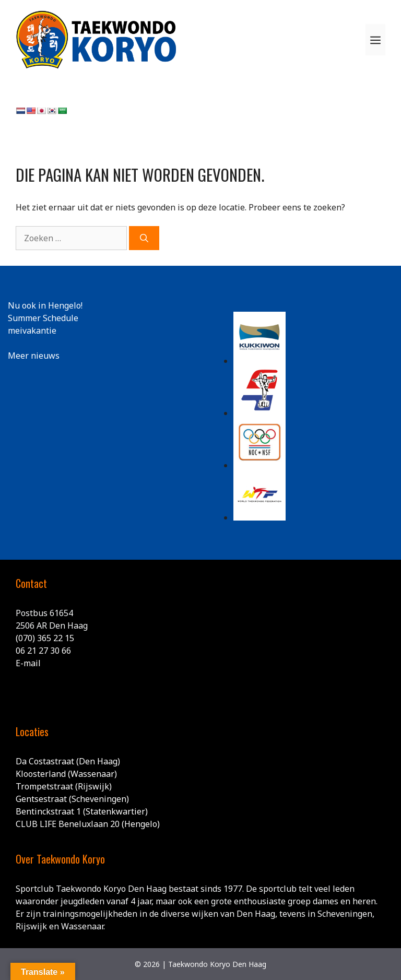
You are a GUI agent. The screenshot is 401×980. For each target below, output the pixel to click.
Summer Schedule (43, 318)
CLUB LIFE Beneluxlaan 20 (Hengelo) (88, 824)
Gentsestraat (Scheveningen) (72, 799)
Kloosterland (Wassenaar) (66, 774)
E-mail (28, 663)
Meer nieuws (34, 356)
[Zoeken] (144, 238)
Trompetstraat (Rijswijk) (64, 786)
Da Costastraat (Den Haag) (68, 761)
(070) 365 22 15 (45, 638)
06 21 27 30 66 (43, 651)
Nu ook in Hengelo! (45, 305)
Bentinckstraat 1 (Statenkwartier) (82, 811)
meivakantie (32, 330)
